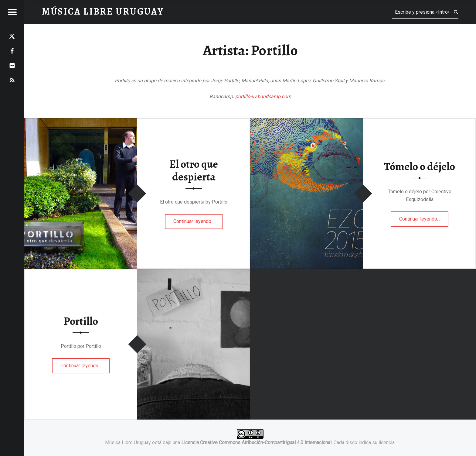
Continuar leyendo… (198, 219)
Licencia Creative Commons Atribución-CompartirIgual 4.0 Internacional (256, 442)
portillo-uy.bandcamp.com (263, 96)
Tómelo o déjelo (420, 167)
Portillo (81, 321)
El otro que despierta (194, 171)
